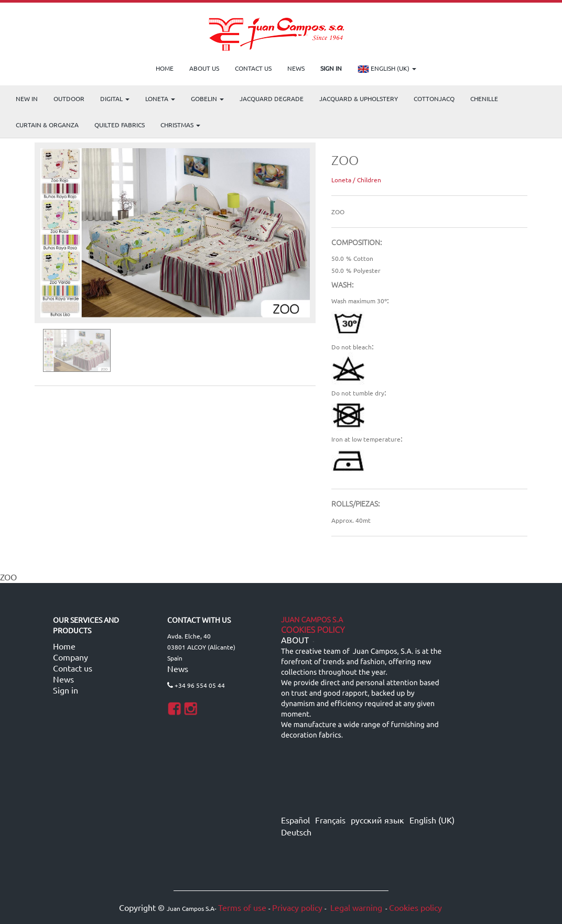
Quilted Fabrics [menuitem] (120, 125)
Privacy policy (297, 907)
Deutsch (296, 832)
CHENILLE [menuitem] (484, 98)
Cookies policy (415, 907)
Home (64, 646)
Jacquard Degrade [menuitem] (272, 98)
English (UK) (387, 69)
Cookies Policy (313, 630)
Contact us (73, 668)
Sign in (66, 690)
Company (71, 657)
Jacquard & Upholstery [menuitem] (359, 98)
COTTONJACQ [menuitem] (434, 98)
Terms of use (242, 907)
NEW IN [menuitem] (27, 98)
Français (330, 820)
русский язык (377, 820)
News (63, 679)
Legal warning (355, 907)
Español (295, 820)
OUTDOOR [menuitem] (69, 98)
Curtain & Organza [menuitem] (47, 125)
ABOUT (295, 641)
